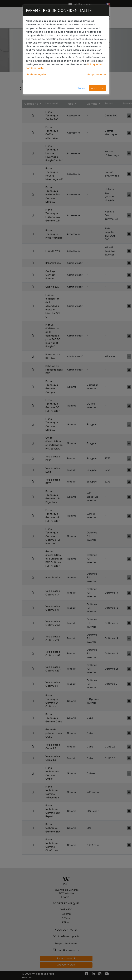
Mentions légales (36, 74)
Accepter (97, 88)
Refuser (80, 88)
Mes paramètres (97, 74)
